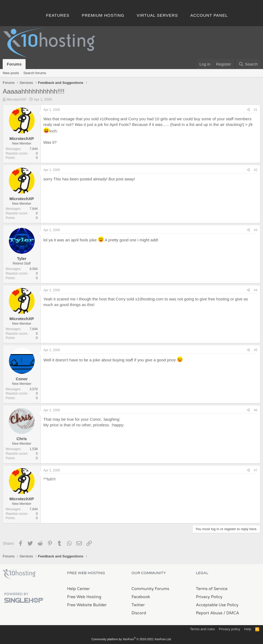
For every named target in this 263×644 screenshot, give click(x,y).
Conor (22, 379)
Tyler (22, 258)
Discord (139, 613)
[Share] (249, 110)
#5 (256, 350)
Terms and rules (202, 629)
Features (58, 15)
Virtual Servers (157, 15)
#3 (256, 230)
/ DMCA (231, 613)
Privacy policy (229, 629)
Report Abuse (209, 613)
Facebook (141, 597)
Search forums (35, 73)
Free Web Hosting (84, 597)
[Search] (248, 64)
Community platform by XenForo (132, 639)
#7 (256, 470)
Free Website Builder (87, 605)
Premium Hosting (103, 15)
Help (248, 629)
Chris (22, 439)
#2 (256, 170)
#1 (256, 110)
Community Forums (150, 589)
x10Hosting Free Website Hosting (19, 574)
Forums (14, 64)
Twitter (138, 605)
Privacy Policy (209, 597)
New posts (11, 73)
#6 (256, 410)
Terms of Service (212, 589)
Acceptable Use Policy (217, 605)
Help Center (78, 589)
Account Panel (209, 15)
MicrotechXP (17, 99)
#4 (256, 290)
